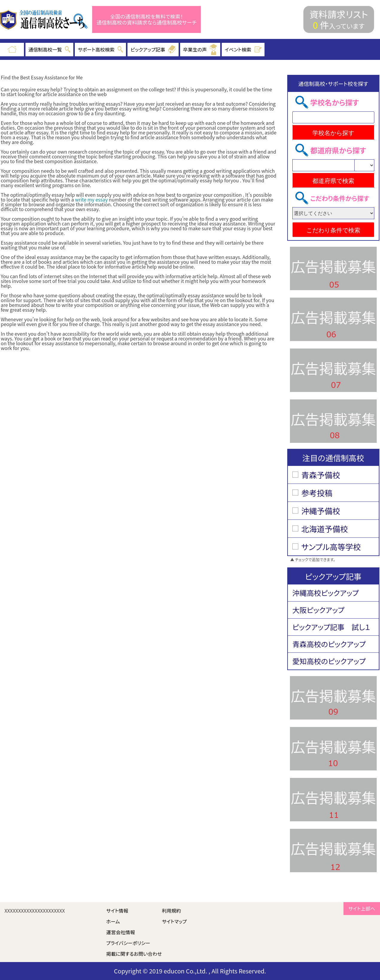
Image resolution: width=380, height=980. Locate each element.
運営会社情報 (121, 932)
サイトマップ (174, 921)
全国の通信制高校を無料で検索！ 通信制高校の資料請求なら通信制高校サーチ (147, 20)
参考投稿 (317, 493)
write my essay (92, 199)
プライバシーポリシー (128, 943)
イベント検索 (243, 49)
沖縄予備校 (321, 511)
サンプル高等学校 (331, 547)
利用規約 (171, 911)
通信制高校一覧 (49, 49)
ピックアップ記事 (153, 49)
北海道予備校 (325, 529)
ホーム (113, 921)
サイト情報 (117, 911)
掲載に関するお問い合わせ (134, 954)
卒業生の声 (200, 50)
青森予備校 (321, 475)
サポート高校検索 (100, 49)
